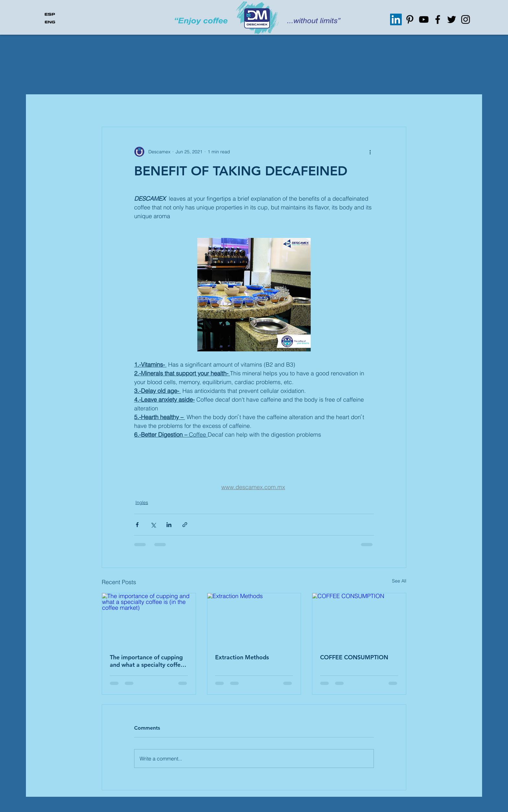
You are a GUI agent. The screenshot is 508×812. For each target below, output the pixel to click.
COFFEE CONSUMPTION (354, 657)
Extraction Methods (242, 657)
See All (399, 581)
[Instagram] (466, 19)
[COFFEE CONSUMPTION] (359, 619)
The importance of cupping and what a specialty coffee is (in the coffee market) (147, 661)
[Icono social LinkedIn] (396, 19)
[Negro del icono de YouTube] (424, 19)
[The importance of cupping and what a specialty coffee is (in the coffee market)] (149, 619)
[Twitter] (452, 19)
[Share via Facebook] (137, 525)
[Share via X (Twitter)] (153, 525)
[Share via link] (185, 525)
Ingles (142, 502)
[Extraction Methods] (254, 619)
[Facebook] (438, 19)
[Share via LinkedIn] (169, 525)
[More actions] (370, 152)
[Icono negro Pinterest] (410, 19)
